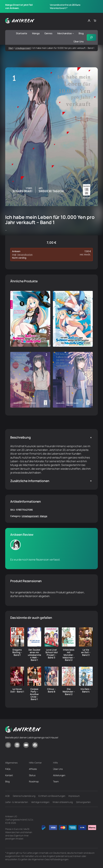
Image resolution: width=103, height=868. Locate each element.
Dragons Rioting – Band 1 (17, 652)
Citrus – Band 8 (51, 690)
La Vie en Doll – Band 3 (86, 652)
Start (11, 48)
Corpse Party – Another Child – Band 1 (34, 694)
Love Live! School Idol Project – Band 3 (52, 654)
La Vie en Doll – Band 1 (17, 690)
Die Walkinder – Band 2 (69, 692)
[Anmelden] (89, 21)
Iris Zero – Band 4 (86, 690)
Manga (44, 516)
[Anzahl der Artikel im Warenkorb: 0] (95, 21)
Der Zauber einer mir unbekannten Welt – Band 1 (34, 655)
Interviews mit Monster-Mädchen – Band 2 (69, 655)
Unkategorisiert (23, 48)
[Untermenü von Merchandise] (73, 33)
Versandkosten (25, 254)
